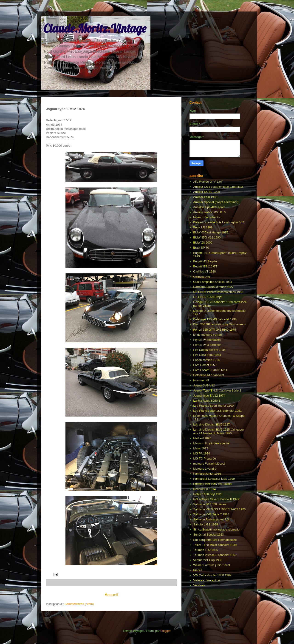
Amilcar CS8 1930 (205, 197)
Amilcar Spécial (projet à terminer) (216, 202)
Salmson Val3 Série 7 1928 (211, 514)
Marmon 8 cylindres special (211, 443)
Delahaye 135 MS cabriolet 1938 (215, 319)
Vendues (199, 585)
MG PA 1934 (202, 453)
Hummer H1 (201, 380)
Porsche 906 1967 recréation (212, 484)
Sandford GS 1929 (206, 524)
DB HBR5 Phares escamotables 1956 (218, 292)
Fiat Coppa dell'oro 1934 (209, 350)
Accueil (112, 595)
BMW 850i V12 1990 (207, 237)
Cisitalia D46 (202, 277)
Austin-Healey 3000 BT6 (209, 212)
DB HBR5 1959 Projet (208, 297)
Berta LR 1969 (203, 227)
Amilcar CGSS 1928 (206, 192)
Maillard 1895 (202, 438)
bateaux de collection (207, 217)
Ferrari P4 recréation (207, 340)
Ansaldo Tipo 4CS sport (209, 207)
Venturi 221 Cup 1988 (208, 560)
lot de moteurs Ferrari (207, 335)
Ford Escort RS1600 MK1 (210, 370)
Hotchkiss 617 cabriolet (209, 375)
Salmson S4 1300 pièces (210, 504)
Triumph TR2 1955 (206, 550)
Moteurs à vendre (205, 469)
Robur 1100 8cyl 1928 (208, 494)
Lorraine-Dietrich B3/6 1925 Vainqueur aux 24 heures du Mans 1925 (219, 431)
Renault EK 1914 (204, 489)
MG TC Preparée (205, 458)
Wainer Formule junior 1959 (212, 565)
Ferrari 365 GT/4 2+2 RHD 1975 (215, 330)
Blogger (165, 631)
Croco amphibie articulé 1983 (213, 282)
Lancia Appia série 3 (207, 401)
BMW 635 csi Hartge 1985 (211, 232)
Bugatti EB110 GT (205, 266)
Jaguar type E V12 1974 (209, 396)
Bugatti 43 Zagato (205, 261)
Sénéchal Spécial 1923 (208, 535)
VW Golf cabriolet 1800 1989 (212, 575)
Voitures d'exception (206, 580)
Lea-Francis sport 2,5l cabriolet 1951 (217, 411)
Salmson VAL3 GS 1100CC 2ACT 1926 (219, 509)
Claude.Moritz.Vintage (95, 28)
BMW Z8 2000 (203, 243)
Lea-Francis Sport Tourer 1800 (213, 406)
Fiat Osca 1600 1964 (207, 355)
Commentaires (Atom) (79, 604)
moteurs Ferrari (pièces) (209, 464)
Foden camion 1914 (206, 360)
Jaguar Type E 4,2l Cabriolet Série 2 (217, 390)
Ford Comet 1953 (205, 365)
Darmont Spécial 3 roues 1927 (213, 287)
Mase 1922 (201, 448)
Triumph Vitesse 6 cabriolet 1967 (215, 555)
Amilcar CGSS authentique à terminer (218, 187)
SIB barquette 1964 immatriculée (215, 540)
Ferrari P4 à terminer (207, 345)
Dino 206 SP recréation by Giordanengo (220, 324)
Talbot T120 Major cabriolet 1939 (215, 545)
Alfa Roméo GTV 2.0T (208, 182)
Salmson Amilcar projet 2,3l (211, 519)
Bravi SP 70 (201, 248)
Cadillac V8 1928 (204, 271)
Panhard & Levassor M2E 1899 (214, 479)
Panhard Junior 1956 (207, 474)
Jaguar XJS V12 (204, 385)
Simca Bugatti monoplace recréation (217, 529)
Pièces (198, 570)
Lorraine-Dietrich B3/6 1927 (211, 424)
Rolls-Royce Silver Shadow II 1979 (216, 499)
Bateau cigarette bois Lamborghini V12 (219, 222)
